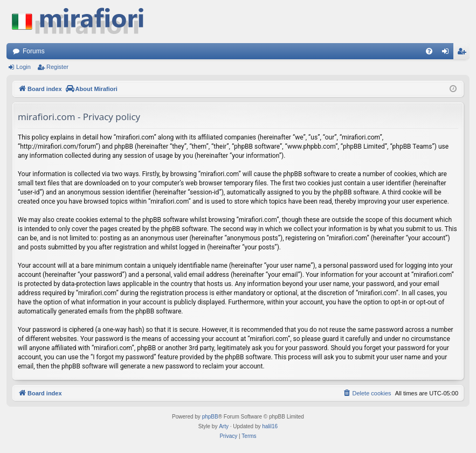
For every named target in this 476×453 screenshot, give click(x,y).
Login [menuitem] (448, 53)
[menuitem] (429, 51)
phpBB (210, 417)
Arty (224, 426)
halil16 (270, 426)
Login (23, 67)
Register (57, 67)
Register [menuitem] (464, 53)
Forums (34, 51)
